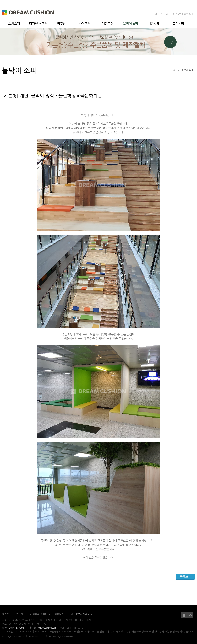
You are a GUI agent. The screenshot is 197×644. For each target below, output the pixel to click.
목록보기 (185, 576)
